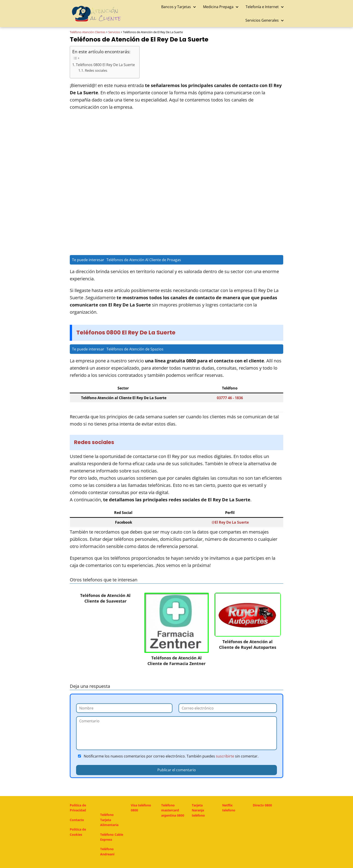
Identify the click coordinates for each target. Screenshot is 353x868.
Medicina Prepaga (218, 7)
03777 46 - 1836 (230, 398)
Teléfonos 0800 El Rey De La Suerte (105, 65)
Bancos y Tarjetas (176, 7)
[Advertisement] (176, 149)
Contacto (77, 820)
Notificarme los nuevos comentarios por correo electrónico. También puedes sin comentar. (167, 756)
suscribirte (225, 756)
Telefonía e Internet (262, 7)
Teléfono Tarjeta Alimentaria (109, 820)
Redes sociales (96, 70)
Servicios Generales (262, 20)
